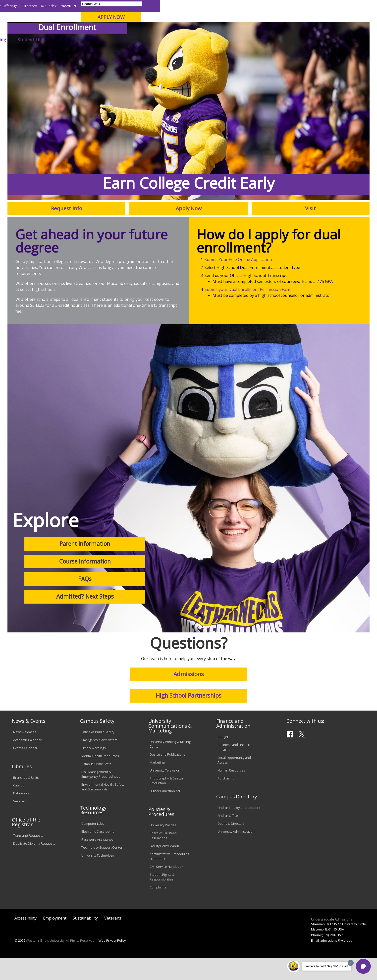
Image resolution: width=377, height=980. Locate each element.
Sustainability (85, 940)
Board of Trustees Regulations (163, 858)
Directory (246, 6)
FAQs (85, 601)
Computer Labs (93, 846)
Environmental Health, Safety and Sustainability (103, 809)
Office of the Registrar (26, 844)
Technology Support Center (102, 870)
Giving (216, 40)
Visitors (48, 6)
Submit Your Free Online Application (238, 282)
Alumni (140, 40)
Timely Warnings (94, 770)
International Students (77, 6)
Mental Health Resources (100, 778)
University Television (165, 792)
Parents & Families (23, 6)
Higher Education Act (165, 813)
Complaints (158, 909)
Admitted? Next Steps (85, 619)
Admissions (109, 40)
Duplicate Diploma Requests (34, 866)
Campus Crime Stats (96, 786)
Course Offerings (221, 6)
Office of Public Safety (98, 754)
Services (20, 824)
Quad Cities (121, 30)
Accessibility (26, 940)
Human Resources (231, 792)
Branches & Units (26, 800)
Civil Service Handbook (166, 889)
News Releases (25, 754)
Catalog (19, 808)
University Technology (98, 877)
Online (143, 30)
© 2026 (20, 963)
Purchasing (226, 800)
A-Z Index (266, 6)
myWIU (284, 6)
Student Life (247, 40)
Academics (75, 40)
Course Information (85, 584)
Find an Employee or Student (239, 830)
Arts (164, 40)
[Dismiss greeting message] (351, 963)
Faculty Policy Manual (165, 868)
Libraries (196, 6)
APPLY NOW (328, 17)
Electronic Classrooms (98, 854)
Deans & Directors (231, 846)
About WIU (41, 40)
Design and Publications (167, 776)
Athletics (189, 40)
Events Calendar (25, 770)
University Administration (236, 854)
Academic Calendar (27, 762)
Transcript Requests (28, 858)
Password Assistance (97, 862)
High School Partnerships (189, 718)
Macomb (97, 30)
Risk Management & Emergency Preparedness (101, 797)
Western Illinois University (80, 22)
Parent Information (85, 566)
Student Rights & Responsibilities (162, 899)
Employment (55, 940)
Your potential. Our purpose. (57, 30)
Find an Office (228, 838)
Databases (21, 816)
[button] (363, 966)
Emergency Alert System (99, 762)
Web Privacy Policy (112, 963)
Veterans (113, 940)
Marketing (157, 784)
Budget (223, 759)
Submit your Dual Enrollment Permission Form (248, 312)
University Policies (163, 847)
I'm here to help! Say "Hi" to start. (327, 966)
